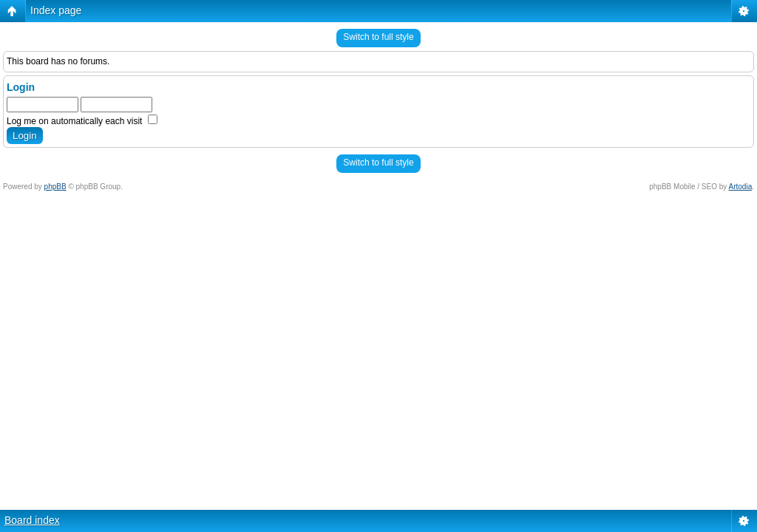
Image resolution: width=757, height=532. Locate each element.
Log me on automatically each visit (82, 121)
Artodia (741, 187)
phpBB (55, 187)
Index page (56, 10)
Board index (32, 520)
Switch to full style (378, 37)
